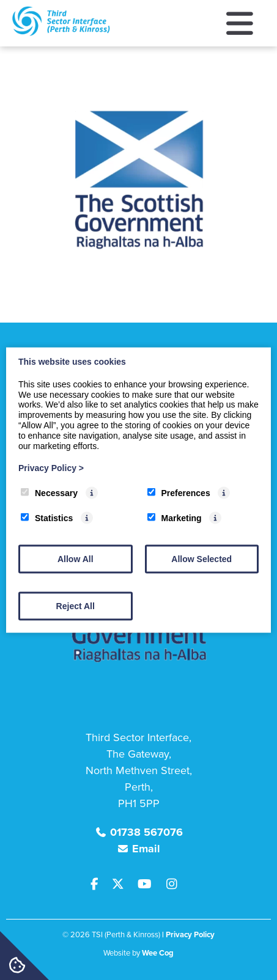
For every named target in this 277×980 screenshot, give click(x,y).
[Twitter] (122, 885)
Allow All (76, 558)
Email (146, 849)
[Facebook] (100, 885)
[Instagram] (175, 885)
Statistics (47, 518)
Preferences (179, 493)
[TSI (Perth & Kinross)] (61, 33)
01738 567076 (146, 832)
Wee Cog (158, 953)
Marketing (175, 518)
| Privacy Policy (188, 934)
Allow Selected (201, 558)
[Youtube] (149, 885)
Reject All (76, 605)
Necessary (49, 493)
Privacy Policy (51, 468)
